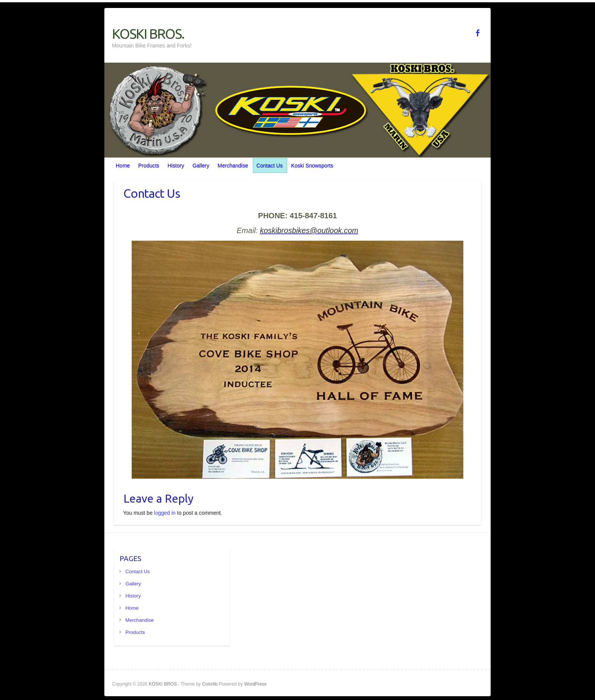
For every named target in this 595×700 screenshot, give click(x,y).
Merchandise (233, 166)
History (176, 166)
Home (123, 166)
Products (149, 166)
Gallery (201, 166)
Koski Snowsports (312, 166)
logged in (165, 513)
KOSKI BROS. (148, 34)
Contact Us (270, 166)
